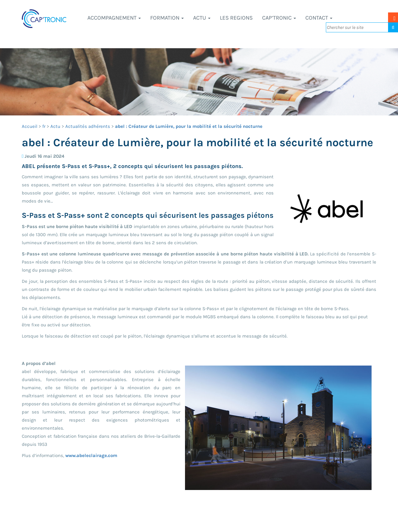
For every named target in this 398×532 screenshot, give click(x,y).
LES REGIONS (236, 18)
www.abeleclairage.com (91, 455)
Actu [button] (202, 18)
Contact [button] (319, 18)
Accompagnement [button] (114, 18)
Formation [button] (167, 18)
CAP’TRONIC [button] (279, 18)
